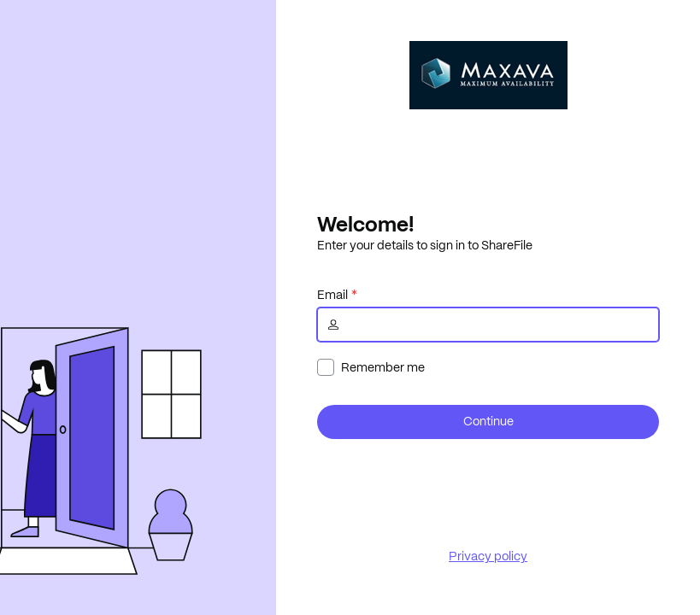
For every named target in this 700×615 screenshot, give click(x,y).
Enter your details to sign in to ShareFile (425, 245)
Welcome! (365, 224)
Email (332, 295)
